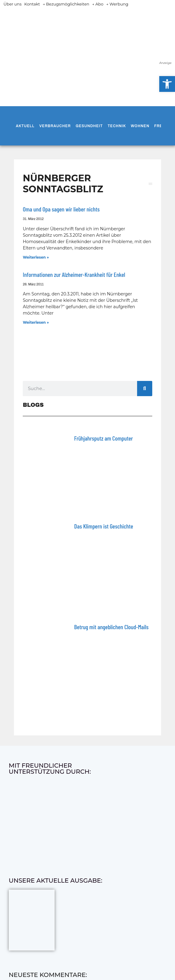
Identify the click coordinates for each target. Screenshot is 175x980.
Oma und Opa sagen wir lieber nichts (61, 209)
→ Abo (98, 4)
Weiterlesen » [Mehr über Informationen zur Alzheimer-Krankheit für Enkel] (36, 322)
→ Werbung (117, 4)
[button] (167, 84)
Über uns (13, 4)
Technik (117, 126)
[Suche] (145, 389)
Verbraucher (55, 126)
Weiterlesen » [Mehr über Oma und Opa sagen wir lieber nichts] (36, 257)
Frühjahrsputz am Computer (104, 438)
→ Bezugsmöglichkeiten (66, 4)
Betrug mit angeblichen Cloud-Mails (111, 627)
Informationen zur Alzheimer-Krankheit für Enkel (74, 274)
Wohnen (140, 126)
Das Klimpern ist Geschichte (104, 526)
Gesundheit (89, 126)
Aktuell (25, 126)
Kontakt (32, 4)
